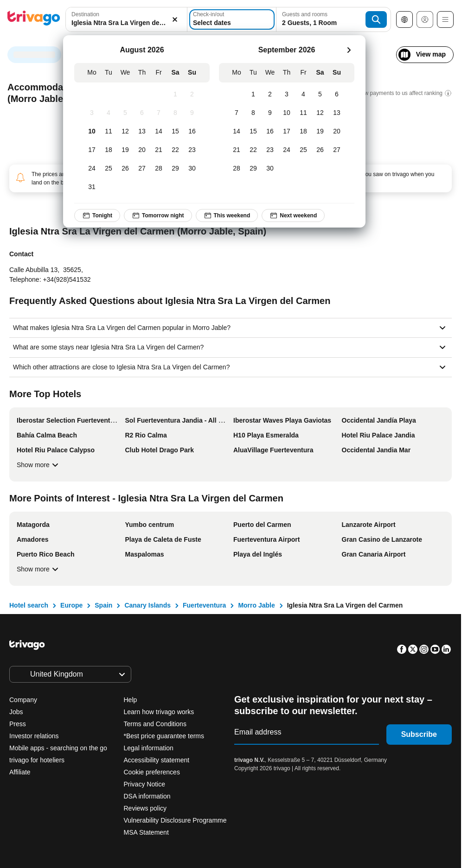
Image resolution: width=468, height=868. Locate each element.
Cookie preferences (153, 772)
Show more (39, 465)
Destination (85, 14)
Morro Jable (256, 605)
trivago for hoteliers (37, 760)
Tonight (97, 215)
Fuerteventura (204, 605)
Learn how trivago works (159, 712)
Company (23, 700)
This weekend (227, 215)
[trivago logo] (34, 20)
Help (131, 700)
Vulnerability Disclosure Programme (175, 820)
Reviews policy (145, 808)
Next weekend (293, 215)
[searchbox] (126, 23)
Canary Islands (147, 605)
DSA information (147, 796)
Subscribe (419, 734)
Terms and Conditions (155, 724)
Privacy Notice (144, 784)
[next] (349, 50)
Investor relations (34, 736)
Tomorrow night (158, 215)
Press (18, 724)
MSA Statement (146, 832)
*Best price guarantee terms (164, 736)
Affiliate (20, 772)
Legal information (149, 748)
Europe (71, 605)
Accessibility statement (157, 760)
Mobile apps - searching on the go (58, 748)
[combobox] (126, 19)
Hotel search (29, 605)
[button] (126, 19)
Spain (103, 605)
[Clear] (175, 19)
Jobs (16, 712)
